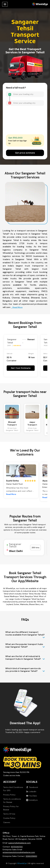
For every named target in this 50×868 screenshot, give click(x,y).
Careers (7, 822)
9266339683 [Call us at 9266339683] (31, 856)
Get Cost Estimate (21, 368)
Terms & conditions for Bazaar (12, 801)
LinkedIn (31, 792)
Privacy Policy (9, 795)
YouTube (32, 796)
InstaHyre (32, 800)
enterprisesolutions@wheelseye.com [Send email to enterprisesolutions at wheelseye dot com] (19, 852)
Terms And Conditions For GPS (13, 789)
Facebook (32, 787)
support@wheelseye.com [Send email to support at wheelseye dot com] (19, 843)
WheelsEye (22, 863)
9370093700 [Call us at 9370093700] (17, 847)
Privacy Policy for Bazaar (11, 808)
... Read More (17, 307)
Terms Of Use (9, 814)
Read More (11, 494)
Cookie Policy (9, 818)
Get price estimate (25, 153)
